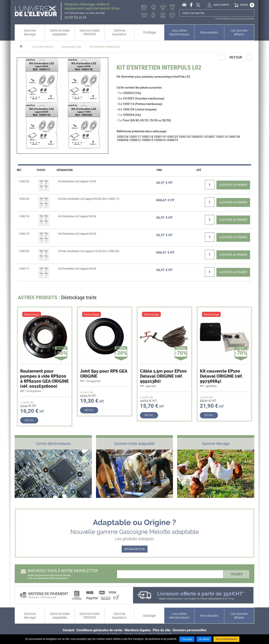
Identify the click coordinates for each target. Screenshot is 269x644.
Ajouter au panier (231, 185)
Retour (236, 57)
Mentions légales (138, 630)
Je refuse (204, 639)
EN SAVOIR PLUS (135, 549)
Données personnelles (190, 630)
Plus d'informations (226, 639)
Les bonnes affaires (43, 47)
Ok (251, 13)
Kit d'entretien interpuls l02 (105, 47)
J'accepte (187, 639)
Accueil (23, 46)
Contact (68, 630)
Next (246, 299)
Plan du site (162, 630)
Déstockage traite (71, 47)
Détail (29, 420)
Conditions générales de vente (99, 630)
